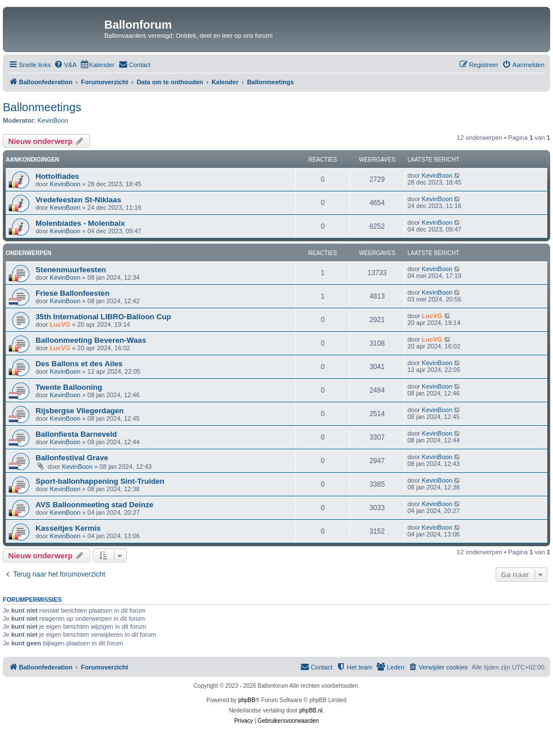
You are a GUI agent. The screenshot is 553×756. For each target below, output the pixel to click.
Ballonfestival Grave (72, 458)
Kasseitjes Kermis (68, 528)
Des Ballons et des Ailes (79, 364)
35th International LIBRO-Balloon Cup (103, 317)
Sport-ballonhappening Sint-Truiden (100, 481)
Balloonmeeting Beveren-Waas (91, 340)
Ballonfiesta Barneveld (76, 434)
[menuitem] (65, 65)
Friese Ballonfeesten (72, 293)
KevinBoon (53, 120)
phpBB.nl (311, 710)
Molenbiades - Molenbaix (80, 223)
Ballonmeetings (42, 107)
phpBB (247, 700)
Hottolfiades (57, 176)
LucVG (60, 324)
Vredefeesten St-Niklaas (79, 200)
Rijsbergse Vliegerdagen (80, 411)
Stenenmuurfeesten (71, 270)
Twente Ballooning (69, 387)
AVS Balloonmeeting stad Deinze (95, 505)
